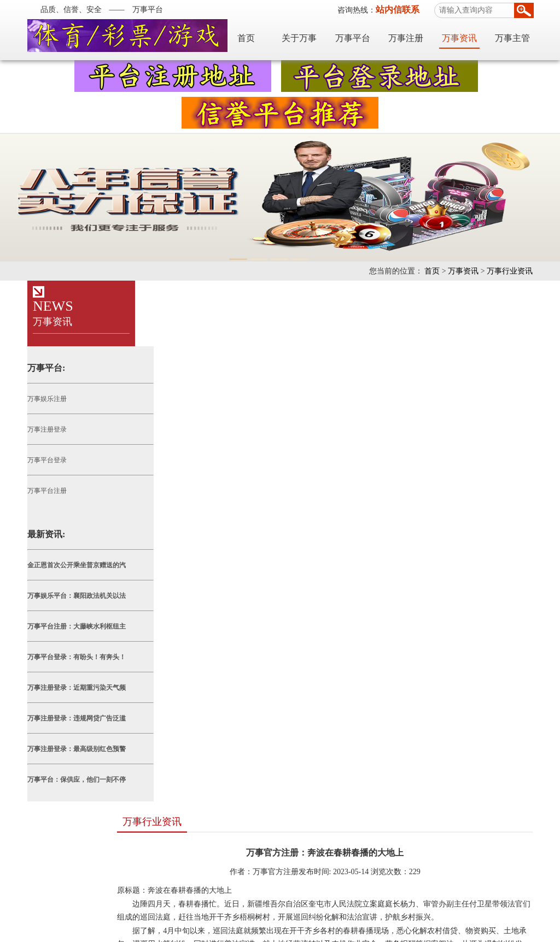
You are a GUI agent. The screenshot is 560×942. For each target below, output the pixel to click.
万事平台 (363, 37)
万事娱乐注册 (37, 399)
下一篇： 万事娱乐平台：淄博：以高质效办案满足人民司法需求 (337, 717)
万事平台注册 (37, 491)
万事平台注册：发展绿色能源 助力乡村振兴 (206, 744)
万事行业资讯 (520, 271)
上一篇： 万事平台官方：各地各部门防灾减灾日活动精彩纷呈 (337, 701)
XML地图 (366, 905)
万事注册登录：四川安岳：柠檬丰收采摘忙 (205, 788)
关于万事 (309, 37)
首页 (256, 37)
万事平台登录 (37, 460)
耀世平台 (74, 877)
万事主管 (522, 37)
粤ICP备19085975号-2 (266, 931)
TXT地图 (399, 905)
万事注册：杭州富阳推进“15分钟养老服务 (203, 766)
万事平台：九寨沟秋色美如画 (182, 810)
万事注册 (416, 37)
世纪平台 (157, 877)
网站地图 (329, 905)
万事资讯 (469, 37)
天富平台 (116, 877)
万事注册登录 (37, 429)
